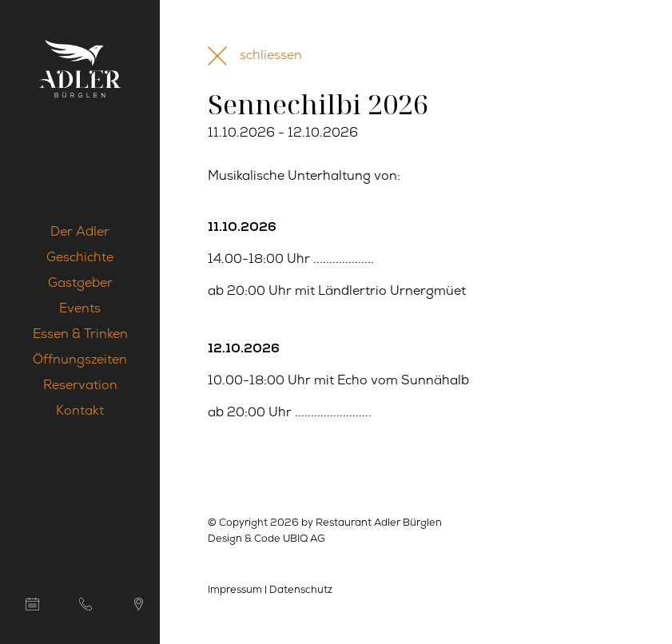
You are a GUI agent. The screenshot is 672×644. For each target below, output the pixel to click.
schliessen (271, 56)
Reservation (80, 386)
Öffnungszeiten (80, 360)
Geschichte (80, 258)
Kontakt (80, 411)
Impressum (235, 590)
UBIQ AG (304, 539)
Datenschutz (301, 590)
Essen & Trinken (80, 335)
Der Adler (80, 233)
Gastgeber (80, 284)
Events (80, 309)
